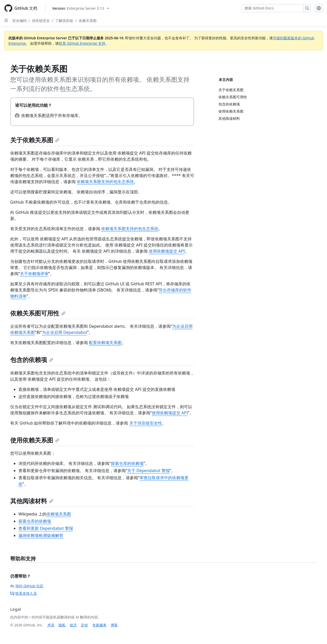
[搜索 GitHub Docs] (272, 8)
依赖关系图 (88, 21)
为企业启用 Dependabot (65, 332)
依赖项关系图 (59, 514)
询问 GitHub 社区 (27, 586)
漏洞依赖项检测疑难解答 (41, 535)
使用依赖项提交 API (167, 251)
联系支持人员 (24, 593)
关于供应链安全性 (146, 423)
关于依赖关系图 (35, 140)
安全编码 (19, 21)
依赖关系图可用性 (38, 313)
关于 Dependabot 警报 (148, 471)
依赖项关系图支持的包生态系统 (105, 182)
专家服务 (99, 625)
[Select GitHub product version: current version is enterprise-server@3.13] (81, 8)
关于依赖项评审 (34, 274)
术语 (51, 625)
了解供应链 (64, 21)
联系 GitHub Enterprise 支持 (82, 43)
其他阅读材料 (32, 501)
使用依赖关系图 (35, 440)
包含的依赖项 (32, 360)
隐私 (62, 625)
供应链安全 (41, 21)
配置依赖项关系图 (105, 343)
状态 (73, 625)
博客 (114, 625)
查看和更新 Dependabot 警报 (46, 528)
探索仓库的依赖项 (127, 463)
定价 (85, 625)
